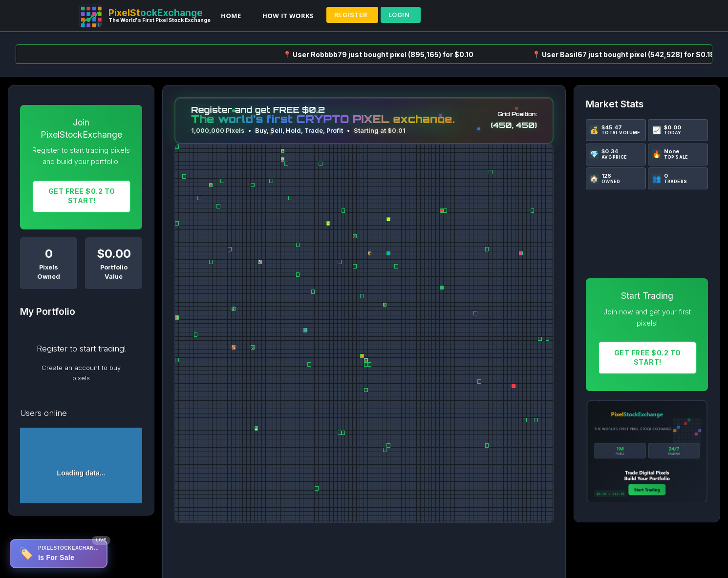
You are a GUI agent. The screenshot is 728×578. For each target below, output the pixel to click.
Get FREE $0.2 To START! (82, 196)
